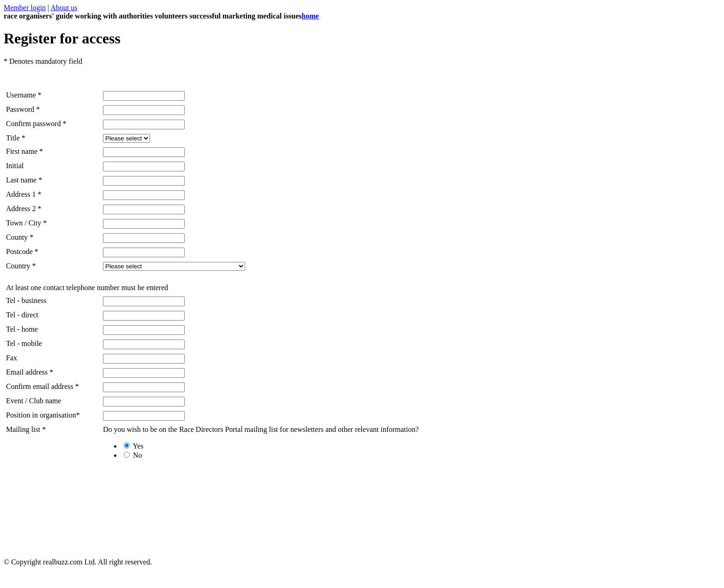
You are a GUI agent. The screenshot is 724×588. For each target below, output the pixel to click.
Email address (27, 372)
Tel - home (22, 329)
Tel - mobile (24, 343)
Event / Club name (34, 401)
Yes (134, 446)
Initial (15, 166)
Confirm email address (40, 386)
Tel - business (26, 300)
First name (24, 151)
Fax (12, 358)
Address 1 (21, 194)
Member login (25, 8)
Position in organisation (41, 415)
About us (64, 8)
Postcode (19, 252)
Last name (21, 180)
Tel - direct (22, 315)
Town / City (24, 223)
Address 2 (21, 209)
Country (18, 266)
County (17, 237)
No (133, 455)
